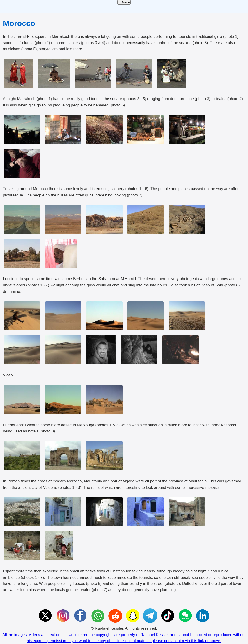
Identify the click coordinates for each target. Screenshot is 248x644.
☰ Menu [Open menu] (124, 2)
